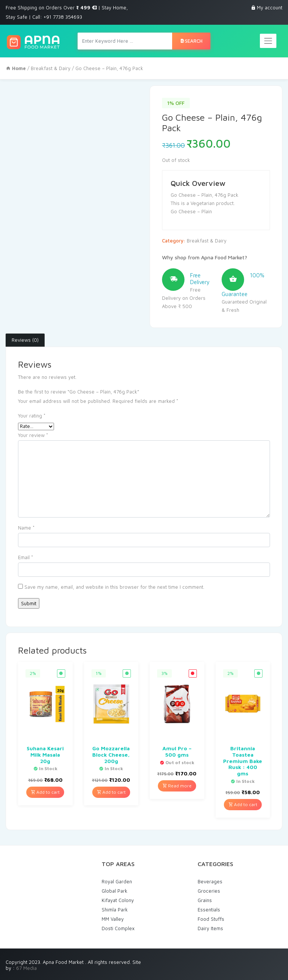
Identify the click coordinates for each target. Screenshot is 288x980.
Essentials (209, 910)
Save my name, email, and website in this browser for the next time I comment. (114, 587)
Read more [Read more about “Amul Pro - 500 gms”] (177, 786)
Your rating (32, 416)
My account (270, 7)
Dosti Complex (118, 928)
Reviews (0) (25, 340)
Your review (33, 435)
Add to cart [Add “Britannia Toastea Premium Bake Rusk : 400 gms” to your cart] (243, 804)
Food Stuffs (211, 919)
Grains (205, 900)
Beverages (210, 881)
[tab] (25, 340)
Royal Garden (117, 881)
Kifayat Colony (118, 900)
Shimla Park (115, 910)
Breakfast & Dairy (51, 68)
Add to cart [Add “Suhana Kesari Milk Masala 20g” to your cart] (45, 792)
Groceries (209, 891)
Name (26, 528)
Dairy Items (210, 928)
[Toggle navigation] (268, 41)
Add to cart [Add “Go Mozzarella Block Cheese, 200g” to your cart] (111, 792)
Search (191, 41)
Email (25, 557)
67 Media (26, 968)
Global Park (115, 891)
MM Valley (113, 919)
